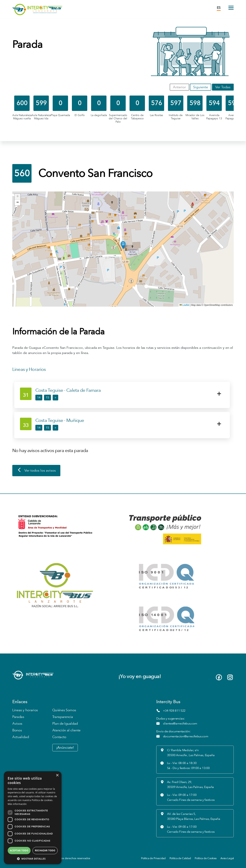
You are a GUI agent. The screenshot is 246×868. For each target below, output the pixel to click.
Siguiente (201, 87)
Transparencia (63, 717)
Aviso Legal (227, 858)
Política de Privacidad (153, 858)
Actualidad (21, 737)
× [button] (57, 775)
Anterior (179, 87)
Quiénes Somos (64, 710)
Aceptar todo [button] (19, 850)
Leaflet (184, 305)
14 (39, 398)
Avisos (17, 724)
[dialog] (33, 818)
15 (47, 398)
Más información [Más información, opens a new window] (17, 804)
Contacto (59, 737)
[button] (123, 245)
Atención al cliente (66, 730)
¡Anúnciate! (65, 748)
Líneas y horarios (25, 710)
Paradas (18, 717)
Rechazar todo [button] (45, 850)
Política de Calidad (180, 858)
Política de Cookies (206, 858)
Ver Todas (223, 87)
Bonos (17, 730)
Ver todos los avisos (36, 471)
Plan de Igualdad (65, 724)
